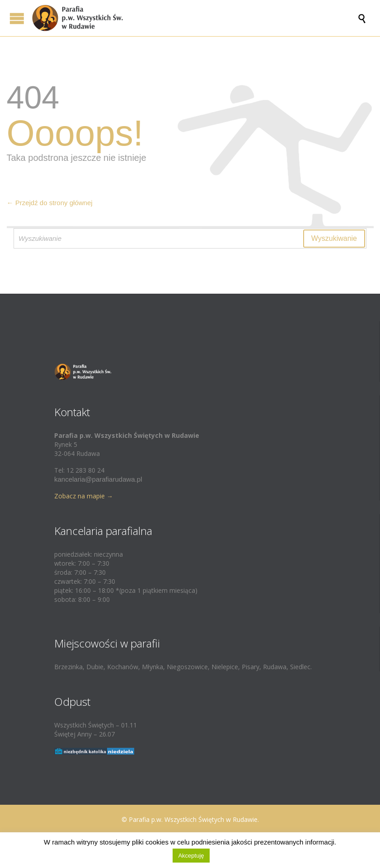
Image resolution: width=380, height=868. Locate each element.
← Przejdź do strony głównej (50, 203)
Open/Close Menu (17, 18)
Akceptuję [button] (191, 856)
